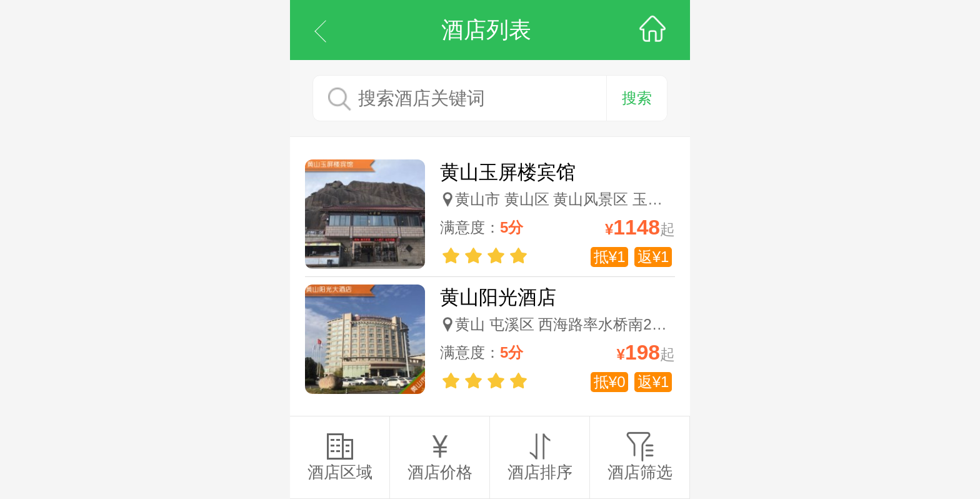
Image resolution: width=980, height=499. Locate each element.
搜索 (637, 98)
